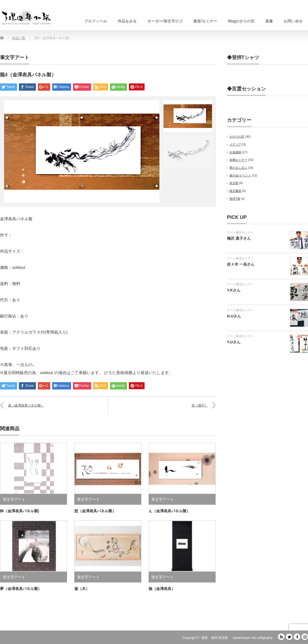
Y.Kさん (234, 290)
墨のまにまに (238, 168)
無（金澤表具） (162, 589)
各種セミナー (238, 160)
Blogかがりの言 (241, 21)
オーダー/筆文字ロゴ (165, 21)
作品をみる (127, 21)
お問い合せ (293, 21)
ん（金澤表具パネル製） (169, 511)
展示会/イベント (240, 175)
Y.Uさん (234, 342)
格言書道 (235, 191)
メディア (235, 144)
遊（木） (82, 589)
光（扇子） (200, 405)
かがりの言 (237, 137)
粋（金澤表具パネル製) (20, 511)
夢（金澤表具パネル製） (21, 589)
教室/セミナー (205, 21)
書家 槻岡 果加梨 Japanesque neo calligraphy (237, 638)
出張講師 (235, 152)
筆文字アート (15, 57)
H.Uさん (234, 316)
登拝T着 (235, 199)
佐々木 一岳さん (241, 264)
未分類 (234, 183)
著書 (269, 21)
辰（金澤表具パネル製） (26, 405)
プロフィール (96, 21)
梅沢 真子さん (239, 238)
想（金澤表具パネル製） (95, 511)
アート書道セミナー (240, 232)
